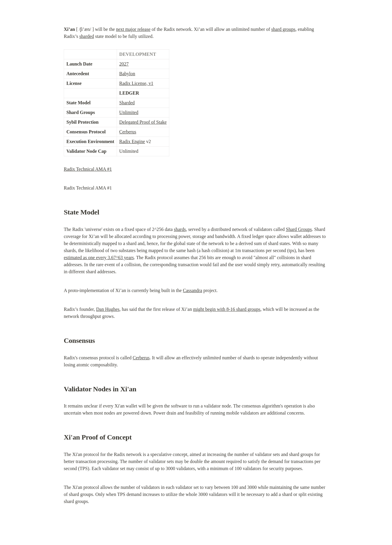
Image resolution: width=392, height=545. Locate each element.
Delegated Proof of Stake (143, 122)
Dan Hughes (108, 309)
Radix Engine (132, 141)
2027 (124, 64)
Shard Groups (299, 229)
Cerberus (128, 132)
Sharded (127, 103)
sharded (87, 36)
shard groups (283, 29)
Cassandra (192, 290)
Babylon (127, 74)
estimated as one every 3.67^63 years (99, 258)
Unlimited (129, 112)
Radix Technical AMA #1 (88, 169)
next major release (133, 29)
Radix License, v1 (136, 83)
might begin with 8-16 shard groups (227, 309)
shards (180, 229)
